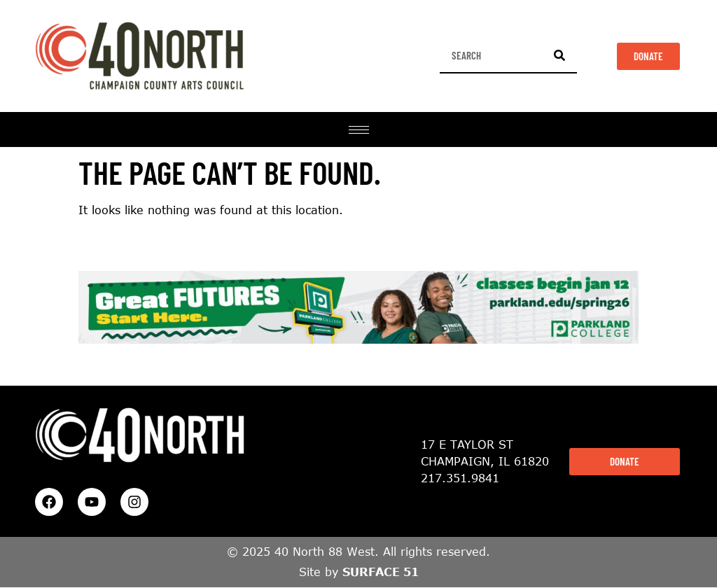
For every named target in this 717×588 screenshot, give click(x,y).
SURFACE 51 (381, 572)
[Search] (559, 55)
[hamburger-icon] (359, 130)
